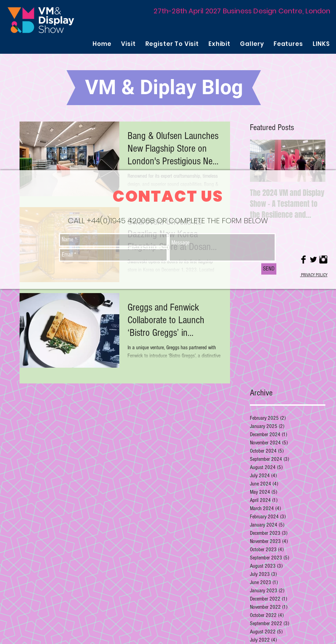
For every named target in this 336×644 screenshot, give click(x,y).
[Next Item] (314, 161)
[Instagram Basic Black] (323, 260)
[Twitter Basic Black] (313, 260)
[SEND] (269, 269)
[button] (128, 44)
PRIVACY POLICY (314, 275)
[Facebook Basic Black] (303, 260)
